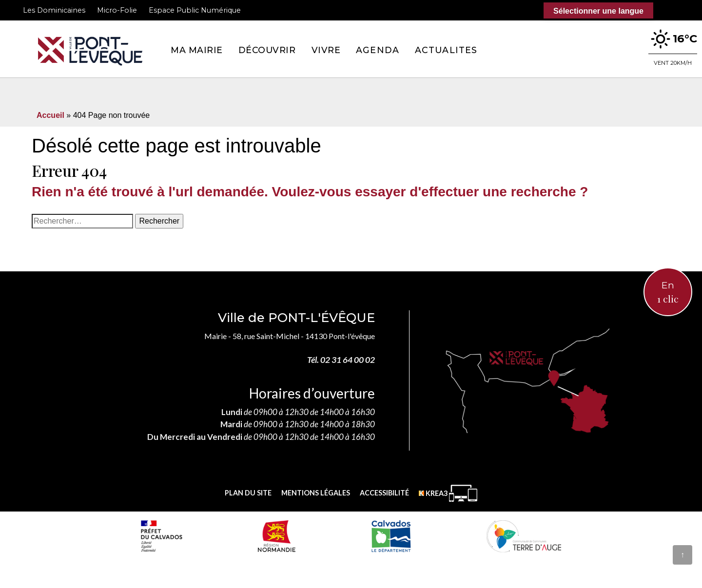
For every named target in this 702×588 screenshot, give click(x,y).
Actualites (446, 50)
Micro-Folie (117, 10)
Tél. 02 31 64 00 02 (341, 360)
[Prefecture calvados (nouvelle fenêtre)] (161, 536)
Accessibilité (384, 493)
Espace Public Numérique (195, 10)
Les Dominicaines (54, 10)
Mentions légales (316, 493)
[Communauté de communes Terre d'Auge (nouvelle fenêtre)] (524, 536)
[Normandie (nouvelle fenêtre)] (277, 536)
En (668, 293)
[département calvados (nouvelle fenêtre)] (391, 536)
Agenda (378, 50)
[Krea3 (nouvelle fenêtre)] (448, 493)
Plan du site (248, 493)
